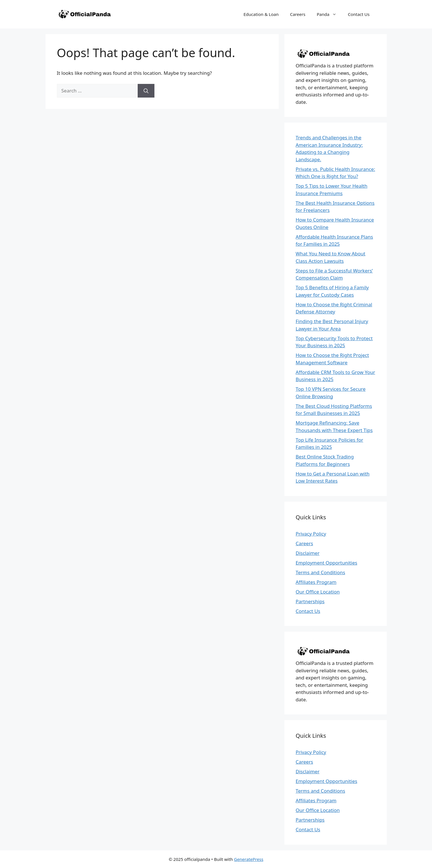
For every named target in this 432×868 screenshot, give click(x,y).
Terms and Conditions (321, 572)
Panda (329, 14)
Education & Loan (261, 14)
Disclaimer (308, 553)
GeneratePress (249, 859)
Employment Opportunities (327, 563)
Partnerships (310, 601)
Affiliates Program (316, 582)
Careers (298, 14)
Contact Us (359, 14)
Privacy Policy (311, 534)
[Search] (146, 91)
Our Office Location (318, 592)
